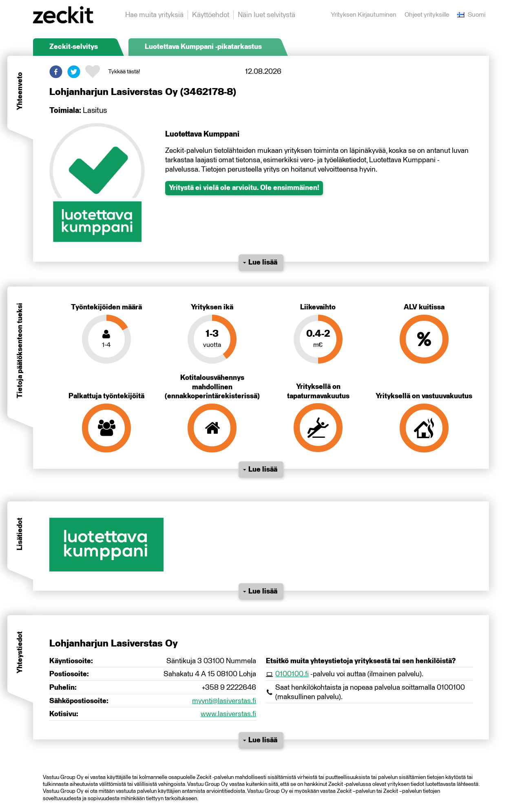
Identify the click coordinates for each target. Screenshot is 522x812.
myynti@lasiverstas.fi (224, 701)
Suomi (471, 15)
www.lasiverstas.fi (228, 714)
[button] (56, 72)
